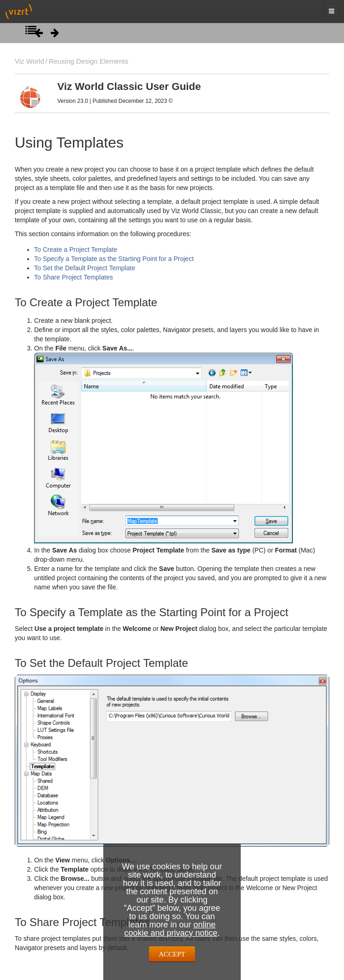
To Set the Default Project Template (85, 268)
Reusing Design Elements (89, 61)
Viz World (30, 61)
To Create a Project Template (76, 249)
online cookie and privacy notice (171, 929)
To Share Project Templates (74, 277)
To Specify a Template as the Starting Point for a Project (114, 259)
